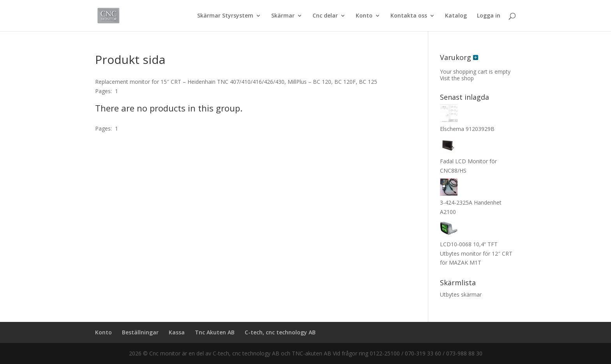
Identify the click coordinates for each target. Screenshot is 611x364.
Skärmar (283, 16)
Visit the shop (457, 78)
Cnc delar (325, 16)
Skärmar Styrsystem (225, 16)
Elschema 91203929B (467, 129)
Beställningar (140, 332)
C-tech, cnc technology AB (280, 332)
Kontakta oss (409, 16)
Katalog (456, 16)
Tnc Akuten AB (215, 332)
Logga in (489, 16)
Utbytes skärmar (461, 294)
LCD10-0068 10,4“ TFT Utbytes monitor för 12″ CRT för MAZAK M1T (476, 254)
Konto (364, 16)
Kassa (177, 332)
